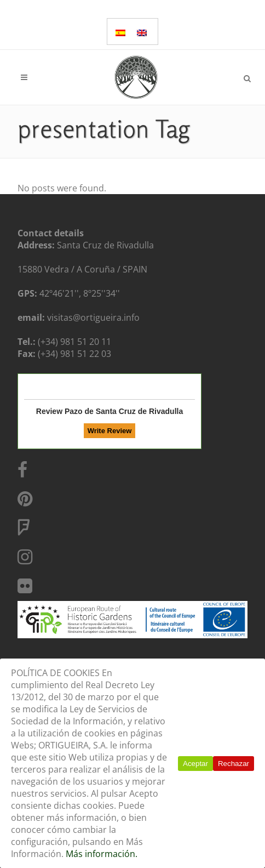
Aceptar (195, 764)
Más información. (102, 854)
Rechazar (234, 764)
